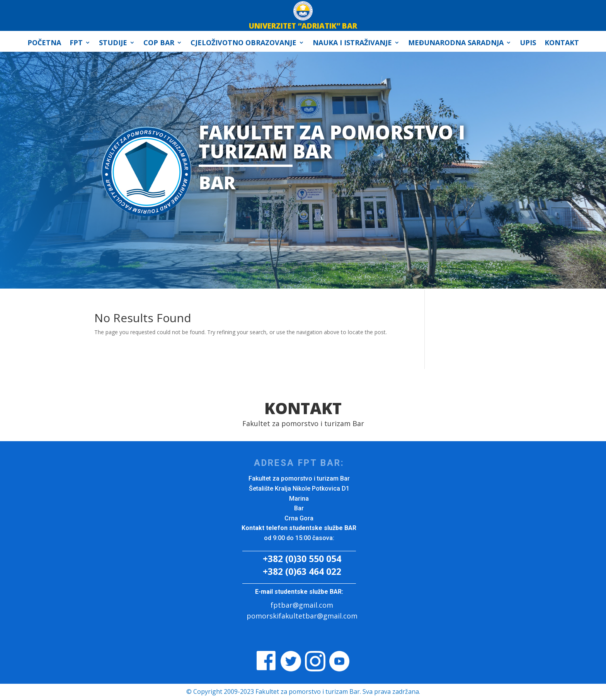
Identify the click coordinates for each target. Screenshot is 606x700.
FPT (76, 43)
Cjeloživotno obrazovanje (243, 43)
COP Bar (159, 43)
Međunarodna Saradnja (456, 43)
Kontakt (562, 43)
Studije (113, 43)
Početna (44, 43)
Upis (528, 43)
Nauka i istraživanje (352, 43)
